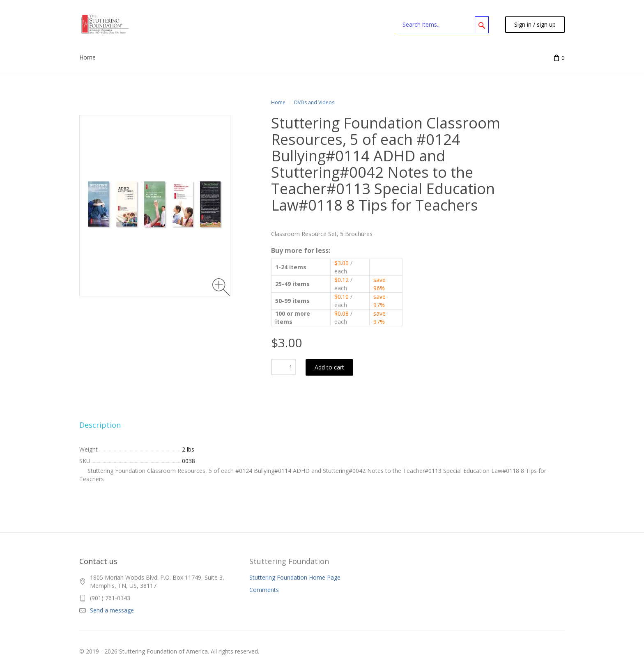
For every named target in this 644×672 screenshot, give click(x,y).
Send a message (112, 610)
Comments (264, 590)
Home (278, 102)
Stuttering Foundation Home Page (295, 577)
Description (100, 425)
